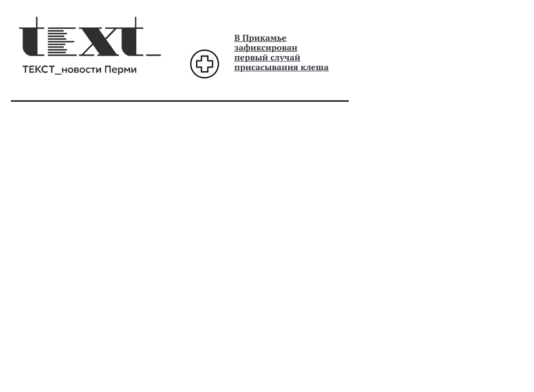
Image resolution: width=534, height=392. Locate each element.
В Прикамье (260, 38)
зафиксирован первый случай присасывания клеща (281, 57)
